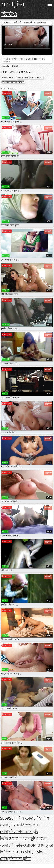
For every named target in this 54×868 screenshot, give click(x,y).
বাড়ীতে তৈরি (23, 78)
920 (10, 818)
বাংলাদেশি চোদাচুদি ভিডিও (13, 82)
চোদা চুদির (22, 859)
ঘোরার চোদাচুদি (24, 852)
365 (3, 818)
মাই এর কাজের (36, 78)
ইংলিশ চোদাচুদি (26, 818)
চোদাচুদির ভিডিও (13, 9)
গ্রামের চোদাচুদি (24, 838)
